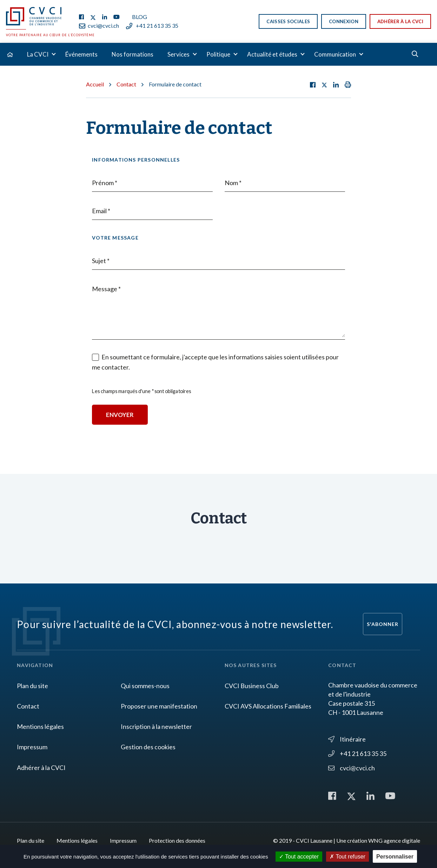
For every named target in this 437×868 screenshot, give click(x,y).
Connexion (344, 21)
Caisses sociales (288, 21)
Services (178, 54)
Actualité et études (272, 54)
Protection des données (177, 840)
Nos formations (133, 54)
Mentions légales (40, 726)
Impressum (32, 747)
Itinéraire (347, 739)
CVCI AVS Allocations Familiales (268, 706)
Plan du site (32, 686)
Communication (335, 54)
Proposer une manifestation (159, 706)
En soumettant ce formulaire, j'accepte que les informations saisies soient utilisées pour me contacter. (215, 362)
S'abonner (383, 624)
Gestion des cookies (148, 747)
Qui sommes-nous (145, 686)
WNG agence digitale (394, 840)
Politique (218, 54)
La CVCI (38, 54)
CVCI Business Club (252, 686)
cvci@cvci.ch (99, 25)
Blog (140, 17)
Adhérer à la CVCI (400, 21)
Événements (81, 54)
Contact (126, 84)
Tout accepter (299, 857)
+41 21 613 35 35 (152, 25)
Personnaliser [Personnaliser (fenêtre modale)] (395, 857)
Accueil (95, 84)
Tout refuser (347, 857)
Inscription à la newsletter (156, 726)
